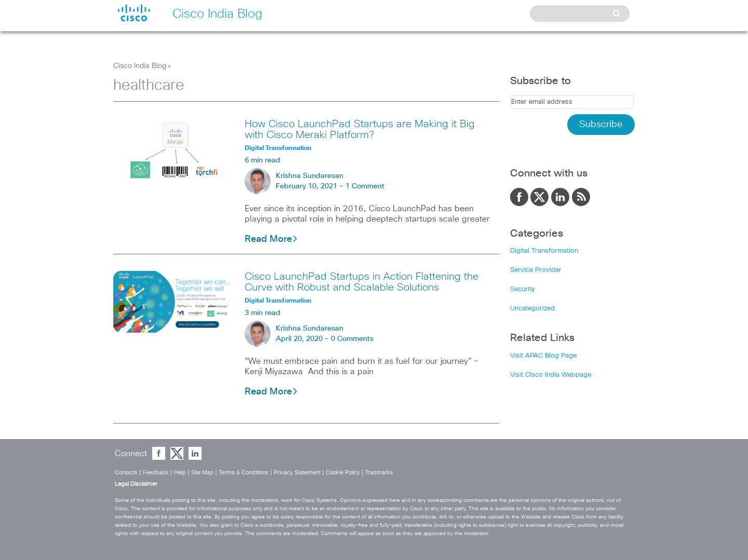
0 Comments (352, 339)
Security (523, 289)
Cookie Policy (343, 473)
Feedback (156, 473)
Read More (271, 239)
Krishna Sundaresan (310, 176)
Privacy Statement (297, 473)
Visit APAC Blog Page (543, 356)
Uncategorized (532, 309)
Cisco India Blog (140, 66)
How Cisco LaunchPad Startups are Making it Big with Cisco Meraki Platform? (360, 129)
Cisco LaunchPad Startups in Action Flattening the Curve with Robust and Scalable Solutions (362, 282)
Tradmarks (379, 473)
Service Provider (536, 270)
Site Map (202, 473)
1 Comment (365, 186)
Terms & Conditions (244, 473)
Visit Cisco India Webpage (551, 375)
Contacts (126, 473)
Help (180, 473)
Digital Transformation (544, 251)
